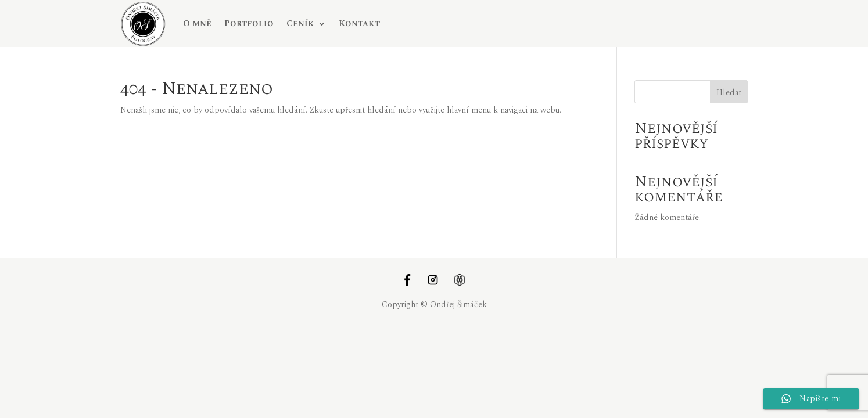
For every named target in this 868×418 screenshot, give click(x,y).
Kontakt (359, 24)
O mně (197, 24)
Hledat (729, 93)
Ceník (300, 24)
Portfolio (249, 24)
